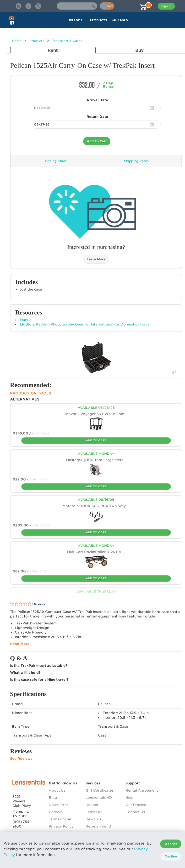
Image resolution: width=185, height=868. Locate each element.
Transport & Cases (67, 41)
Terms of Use (60, 819)
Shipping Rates (136, 161)
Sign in (166, 6)
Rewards (93, 819)
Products (37, 41)
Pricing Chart (56, 161)
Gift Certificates (100, 790)
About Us (57, 790)
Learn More (96, 259)
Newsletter (58, 805)
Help (130, 798)
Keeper (92, 805)
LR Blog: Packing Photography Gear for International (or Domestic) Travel (85, 324)
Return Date (97, 117)
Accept (171, 844)
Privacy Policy (61, 826)
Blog (53, 798)
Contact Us (135, 812)
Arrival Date (97, 100)
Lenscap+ (94, 812)
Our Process (136, 805)
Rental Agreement (142, 790)
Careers (56, 812)
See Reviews (21, 759)
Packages (120, 20)
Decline (171, 856)
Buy (139, 50)
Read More (20, 644)
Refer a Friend (98, 826)
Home (17, 41)
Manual (26, 320)
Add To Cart (97, 141)
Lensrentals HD (99, 798)
